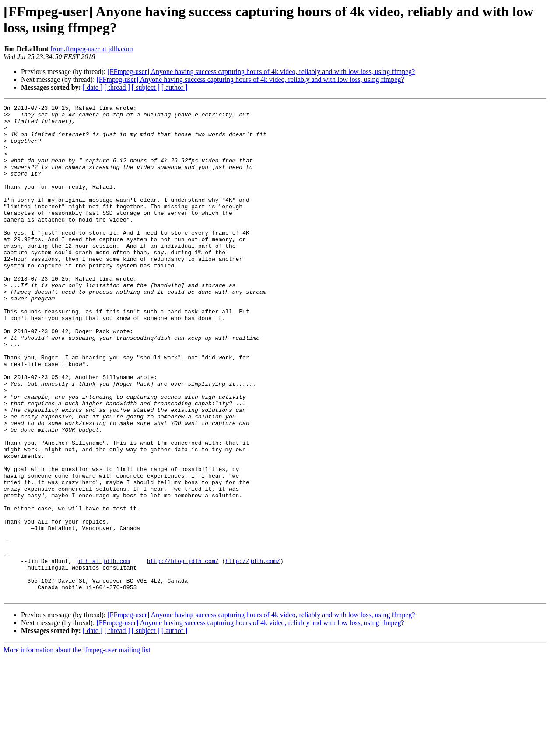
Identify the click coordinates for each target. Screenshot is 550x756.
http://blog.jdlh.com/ (183, 653)
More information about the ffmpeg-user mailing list (77, 748)
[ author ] (175, 87)
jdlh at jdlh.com (103, 653)
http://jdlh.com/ (253, 653)
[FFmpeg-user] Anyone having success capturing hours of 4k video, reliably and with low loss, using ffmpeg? (261, 72)
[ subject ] (146, 87)
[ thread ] (117, 87)
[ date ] (93, 87)
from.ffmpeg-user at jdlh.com (92, 49)
